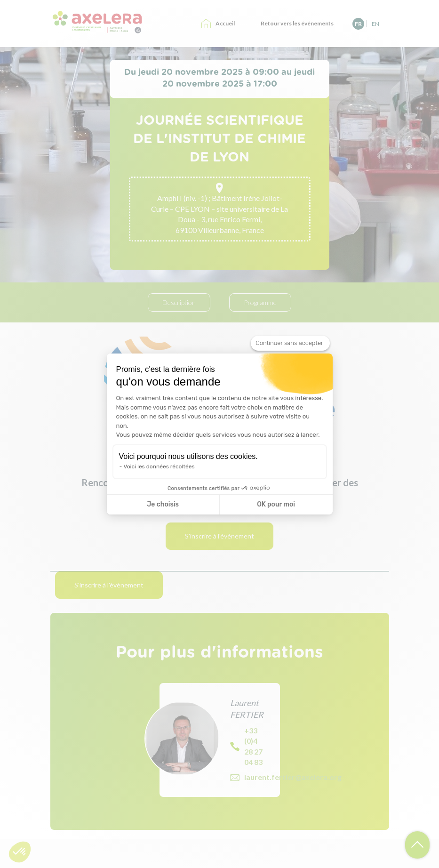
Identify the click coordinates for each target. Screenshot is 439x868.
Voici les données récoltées (159, 466)
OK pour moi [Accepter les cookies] (276, 504)
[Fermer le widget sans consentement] (290, 343)
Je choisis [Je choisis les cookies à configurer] (163, 504)
